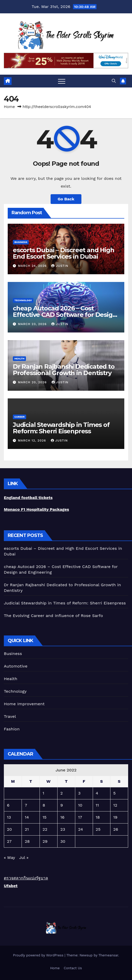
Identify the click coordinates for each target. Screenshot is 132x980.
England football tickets (28, 498)
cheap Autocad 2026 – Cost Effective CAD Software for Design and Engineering (65, 315)
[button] (114, 81)
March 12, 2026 (33, 440)
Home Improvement (24, 704)
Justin (60, 266)
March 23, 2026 (33, 324)
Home (9, 107)
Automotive (16, 666)
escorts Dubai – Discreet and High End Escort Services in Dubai (63, 253)
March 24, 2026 (33, 266)
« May (9, 857)
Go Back (66, 199)
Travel (10, 716)
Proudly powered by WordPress (39, 955)
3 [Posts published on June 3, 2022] (79, 793)
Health (19, 359)
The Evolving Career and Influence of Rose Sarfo (53, 616)
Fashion (12, 729)
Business (21, 242)
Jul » (24, 857)
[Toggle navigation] (62, 81)
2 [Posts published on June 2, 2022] (62, 793)
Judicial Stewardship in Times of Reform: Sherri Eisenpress (61, 428)
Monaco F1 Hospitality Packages (36, 509)
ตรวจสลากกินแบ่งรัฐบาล (26, 878)
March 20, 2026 (33, 382)
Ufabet (11, 886)
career (20, 417)
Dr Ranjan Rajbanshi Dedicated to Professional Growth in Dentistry (64, 370)
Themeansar (108, 955)
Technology (23, 300)
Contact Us (73, 968)
